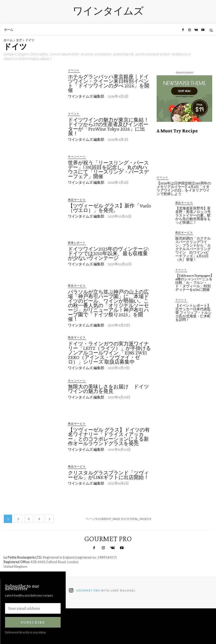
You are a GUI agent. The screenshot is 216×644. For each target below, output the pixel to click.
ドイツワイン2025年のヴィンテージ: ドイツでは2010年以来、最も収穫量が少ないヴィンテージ (109, 253)
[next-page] (50, 519)
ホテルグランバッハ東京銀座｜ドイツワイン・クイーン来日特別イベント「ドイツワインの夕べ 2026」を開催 (109, 83)
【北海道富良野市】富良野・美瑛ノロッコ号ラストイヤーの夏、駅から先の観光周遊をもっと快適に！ (193, 215)
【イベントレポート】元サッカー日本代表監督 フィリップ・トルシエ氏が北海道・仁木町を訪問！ (193, 312)
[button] (211, 30)
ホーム (8, 40)
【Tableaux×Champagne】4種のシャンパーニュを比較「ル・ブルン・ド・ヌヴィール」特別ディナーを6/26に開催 (195, 282)
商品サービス (76, 200)
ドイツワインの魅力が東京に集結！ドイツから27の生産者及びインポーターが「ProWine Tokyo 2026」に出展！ (108, 126)
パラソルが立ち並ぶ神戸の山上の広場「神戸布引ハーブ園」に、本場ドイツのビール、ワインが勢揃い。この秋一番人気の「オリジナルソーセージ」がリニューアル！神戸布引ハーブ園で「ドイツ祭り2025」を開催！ (108, 305)
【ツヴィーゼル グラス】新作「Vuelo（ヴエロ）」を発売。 (110, 208)
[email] (33, 608)
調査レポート (76, 243)
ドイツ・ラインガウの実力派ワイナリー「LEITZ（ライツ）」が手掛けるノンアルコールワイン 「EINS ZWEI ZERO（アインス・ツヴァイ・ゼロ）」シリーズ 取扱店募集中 (109, 352)
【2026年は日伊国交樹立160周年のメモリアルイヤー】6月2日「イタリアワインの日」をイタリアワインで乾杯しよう (184, 188)
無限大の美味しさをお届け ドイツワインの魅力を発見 (108, 389)
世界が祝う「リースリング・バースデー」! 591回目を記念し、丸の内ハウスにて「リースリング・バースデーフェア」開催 (108, 169)
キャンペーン (76, 157)
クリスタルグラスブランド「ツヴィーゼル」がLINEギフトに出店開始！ (108, 475)
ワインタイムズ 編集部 (86, 96)
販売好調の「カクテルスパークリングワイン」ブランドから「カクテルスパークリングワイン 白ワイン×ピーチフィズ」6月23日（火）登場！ (193, 248)
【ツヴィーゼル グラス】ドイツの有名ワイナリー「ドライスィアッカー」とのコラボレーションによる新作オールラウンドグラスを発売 (109, 436)
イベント (73, 70)
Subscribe (33, 622)
